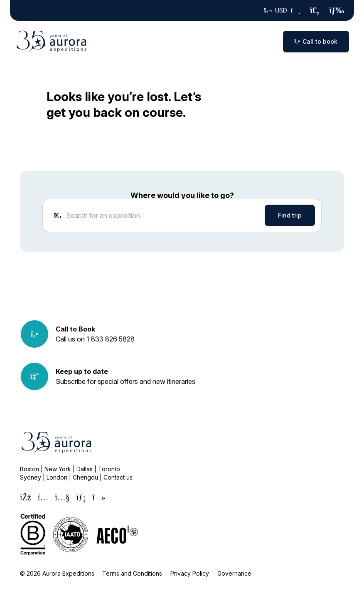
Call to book (316, 41)
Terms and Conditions (132, 573)
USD (282, 10)
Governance (234, 573)
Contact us (118, 477)
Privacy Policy (190, 573)
